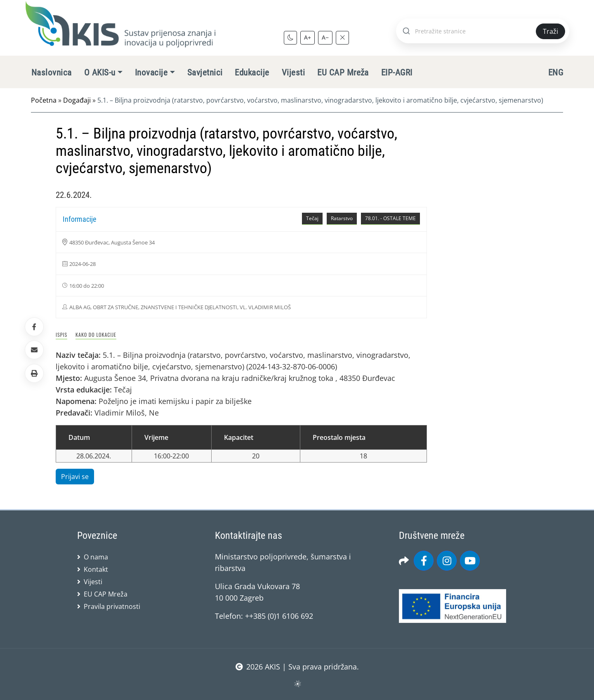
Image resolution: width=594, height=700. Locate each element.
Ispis (61, 335)
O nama (96, 557)
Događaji (77, 100)
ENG (556, 73)
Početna (44, 100)
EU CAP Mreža (343, 73)
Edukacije (252, 73)
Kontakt (96, 569)
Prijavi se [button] (75, 477)
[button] (34, 373)
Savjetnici (205, 73)
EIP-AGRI (397, 73)
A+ (308, 37)
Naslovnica (52, 73)
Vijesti (293, 73)
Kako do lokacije (96, 335)
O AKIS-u (100, 73)
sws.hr (297, 683)
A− (325, 37)
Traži (550, 31)
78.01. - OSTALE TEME (390, 218)
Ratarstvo (342, 218)
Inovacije (151, 73)
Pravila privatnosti (112, 606)
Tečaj (312, 218)
